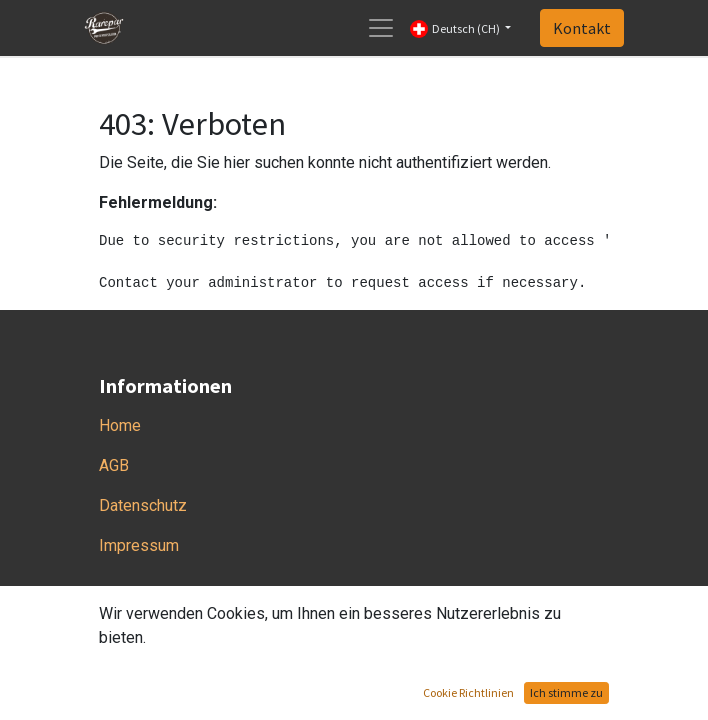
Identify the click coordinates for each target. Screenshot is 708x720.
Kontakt (582, 28)
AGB (114, 465)
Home (120, 425)
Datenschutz (143, 505)
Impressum (139, 545)
